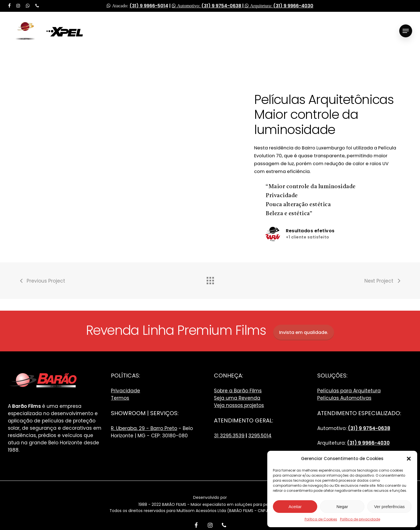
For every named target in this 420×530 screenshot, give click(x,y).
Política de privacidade (360, 519)
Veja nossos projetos (239, 405)
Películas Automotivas (344, 398)
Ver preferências (389, 507)
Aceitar (295, 507)
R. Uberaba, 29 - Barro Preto (144, 428)
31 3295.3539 (229, 436)
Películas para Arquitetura (349, 391)
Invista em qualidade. (304, 332)
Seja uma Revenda (237, 398)
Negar (342, 507)
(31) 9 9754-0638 (221, 6)
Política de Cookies (321, 519)
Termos (120, 398)
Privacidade (125, 391)
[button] (409, 459)
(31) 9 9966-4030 (293, 6)
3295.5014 (260, 436)
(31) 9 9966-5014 (149, 6)
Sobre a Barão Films (238, 391)
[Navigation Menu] (406, 31)
